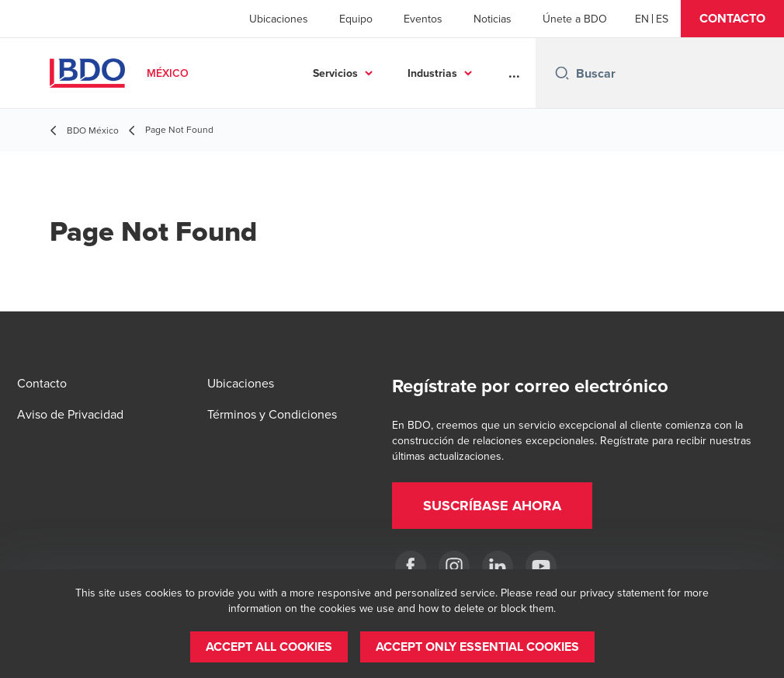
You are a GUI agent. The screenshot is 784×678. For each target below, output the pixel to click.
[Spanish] (662, 19)
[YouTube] (541, 566)
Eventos (423, 19)
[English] (642, 19)
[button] (732, 19)
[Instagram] (454, 566)
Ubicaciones (279, 19)
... (514, 73)
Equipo (356, 19)
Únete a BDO (575, 19)
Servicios (335, 73)
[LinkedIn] (498, 566)
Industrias (432, 73)
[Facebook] (411, 566)
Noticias (493, 19)
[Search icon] (562, 73)
